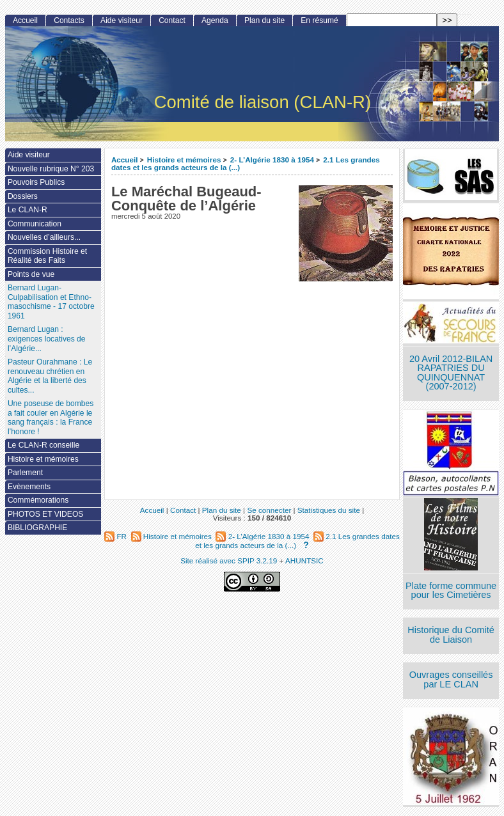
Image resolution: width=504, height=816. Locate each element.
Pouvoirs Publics (36, 182)
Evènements (29, 487)
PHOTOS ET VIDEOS (46, 514)
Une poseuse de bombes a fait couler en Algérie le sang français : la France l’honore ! (51, 418)
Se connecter (269, 510)
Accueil (125, 160)
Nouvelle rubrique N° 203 (51, 169)
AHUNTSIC (304, 561)
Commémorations (38, 500)
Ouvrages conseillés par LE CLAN (451, 679)
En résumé (319, 20)
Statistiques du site (329, 510)
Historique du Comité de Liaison (451, 635)
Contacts (69, 20)
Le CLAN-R (28, 210)
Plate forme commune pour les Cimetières (451, 591)
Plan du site (264, 20)
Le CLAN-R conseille (43, 445)
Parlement (25, 473)
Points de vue (31, 274)
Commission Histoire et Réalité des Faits (47, 256)
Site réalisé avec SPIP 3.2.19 (229, 561)
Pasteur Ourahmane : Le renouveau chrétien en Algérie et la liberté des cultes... (50, 376)
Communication (35, 224)
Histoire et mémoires (184, 160)
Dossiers (23, 196)
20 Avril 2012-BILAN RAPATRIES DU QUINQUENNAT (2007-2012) (451, 373)
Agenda (215, 20)
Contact (172, 20)
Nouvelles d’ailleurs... (44, 237)
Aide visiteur (122, 20)
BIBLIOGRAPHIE (37, 528)
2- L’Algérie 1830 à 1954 (272, 160)
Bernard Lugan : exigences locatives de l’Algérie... (47, 339)
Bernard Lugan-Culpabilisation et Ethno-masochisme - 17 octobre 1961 (51, 302)
